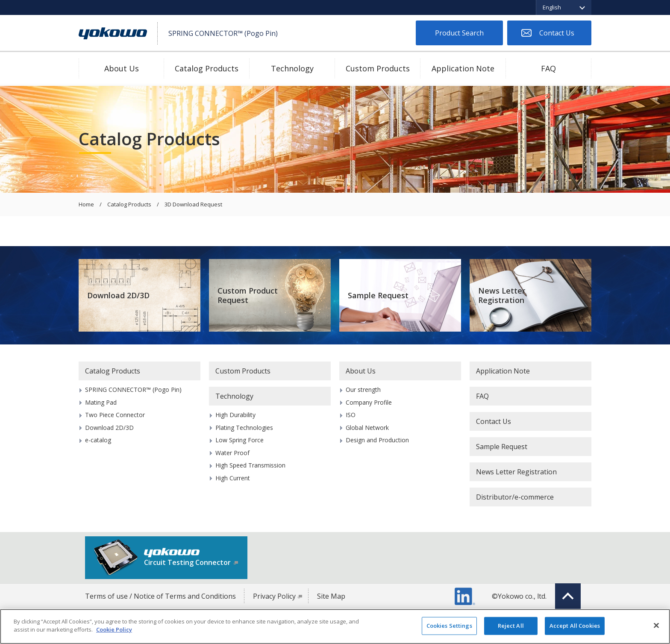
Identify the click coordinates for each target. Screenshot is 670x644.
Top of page (568, 596)
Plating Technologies (244, 428)
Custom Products (378, 68)
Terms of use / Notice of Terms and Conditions (160, 596)
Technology (292, 68)
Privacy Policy (274, 596)
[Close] (656, 625)
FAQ (548, 68)
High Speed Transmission (250, 465)
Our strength (363, 390)
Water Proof (232, 453)
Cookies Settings (449, 626)
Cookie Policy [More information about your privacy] (114, 629)
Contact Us (557, 33)
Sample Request (378, 295)
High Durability (235, 415)
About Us (122, 68)
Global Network (367, 428)
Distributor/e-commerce (515, 497)
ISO (351, 415)
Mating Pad (101, 402)
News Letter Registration (502, 296)
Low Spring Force (239, 440)
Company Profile (369, 402)
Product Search (459, 33)
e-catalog (98, 440)
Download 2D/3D (118, 295)
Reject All (511, 626)
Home (86, 205)
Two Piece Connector (115, 415)
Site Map (331, 596)
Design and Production (377, 440)
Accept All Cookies (575, 626)
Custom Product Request (248, 296)
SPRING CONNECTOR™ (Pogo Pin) (133, 390)
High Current (233, 478)
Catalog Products (207, 68)
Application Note (463, 68)
